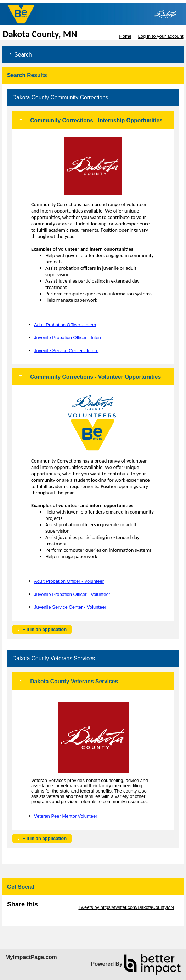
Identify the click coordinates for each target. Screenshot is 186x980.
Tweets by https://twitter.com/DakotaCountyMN (126, 907)
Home (125, 36)
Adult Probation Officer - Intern (65, 324)
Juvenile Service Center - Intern (66, 350)
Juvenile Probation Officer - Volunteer (72, 594)
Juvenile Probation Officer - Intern (68, 338)
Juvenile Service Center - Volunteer (70, 607)
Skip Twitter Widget (58, 907)
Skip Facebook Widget (30, 913)
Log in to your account (161, 36)
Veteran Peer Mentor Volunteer (66, 816)
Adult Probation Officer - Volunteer (69, 581)
